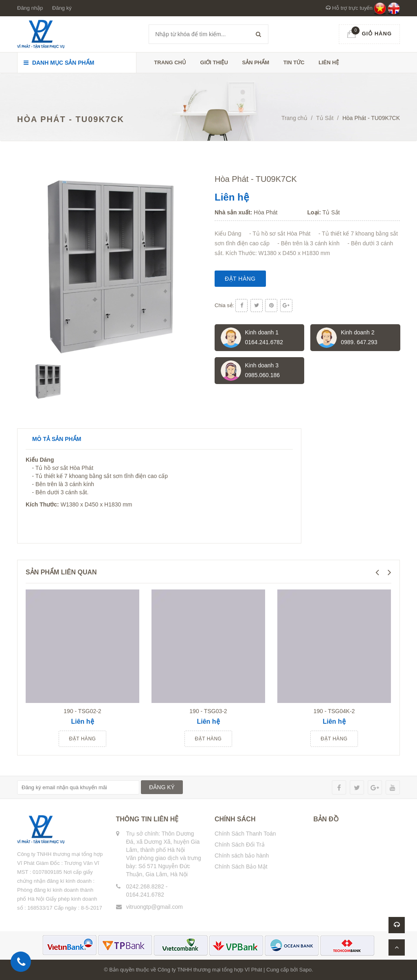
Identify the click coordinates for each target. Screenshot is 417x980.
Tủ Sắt (325, 118)
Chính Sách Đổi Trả (240, 845)
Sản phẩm (256, 62)
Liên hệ (329, 62)
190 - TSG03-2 (208, 711)
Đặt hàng (240, 279)
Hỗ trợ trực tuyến (349, 8)
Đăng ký (62, 8)
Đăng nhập (30, 8)
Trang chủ (170, 62)
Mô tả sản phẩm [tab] (57, 439)
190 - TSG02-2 (82, 711)
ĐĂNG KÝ (162, 787)
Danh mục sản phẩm (59, 63)
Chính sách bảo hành (242, 856)
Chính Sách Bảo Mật (241, 867)
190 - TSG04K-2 (334, 711)
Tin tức (294, 62)
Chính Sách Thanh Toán (245, 834)
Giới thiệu (214, 62)
